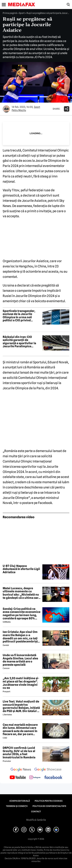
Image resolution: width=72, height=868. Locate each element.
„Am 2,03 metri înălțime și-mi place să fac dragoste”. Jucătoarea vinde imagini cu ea (21, 683)
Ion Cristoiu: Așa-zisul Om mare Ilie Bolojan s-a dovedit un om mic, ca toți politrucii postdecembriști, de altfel (21, 637)
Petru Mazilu (19, 110)
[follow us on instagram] (35, 778)
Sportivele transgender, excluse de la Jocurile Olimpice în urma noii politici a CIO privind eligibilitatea (19, 316)
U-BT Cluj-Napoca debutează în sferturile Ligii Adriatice (21, 569)
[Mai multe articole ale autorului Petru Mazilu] (6, 109)
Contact (36, 812)
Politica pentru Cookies (49, 801)
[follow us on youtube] (18, 778)
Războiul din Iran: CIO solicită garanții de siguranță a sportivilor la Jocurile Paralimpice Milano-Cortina (19, 342)
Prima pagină (10, 13)
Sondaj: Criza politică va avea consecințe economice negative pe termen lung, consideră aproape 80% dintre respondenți (22, 614)
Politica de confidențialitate (49, 806)
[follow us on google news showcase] (48, 770)
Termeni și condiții (17, 806)
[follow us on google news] (21, 770)
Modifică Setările (36, 820)
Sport (22, 13)
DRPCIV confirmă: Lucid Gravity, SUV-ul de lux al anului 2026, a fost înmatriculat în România (19, 753)
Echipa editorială (20, 801)
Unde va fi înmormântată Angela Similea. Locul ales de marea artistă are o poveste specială (20, 660)
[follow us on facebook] (53, 778)
